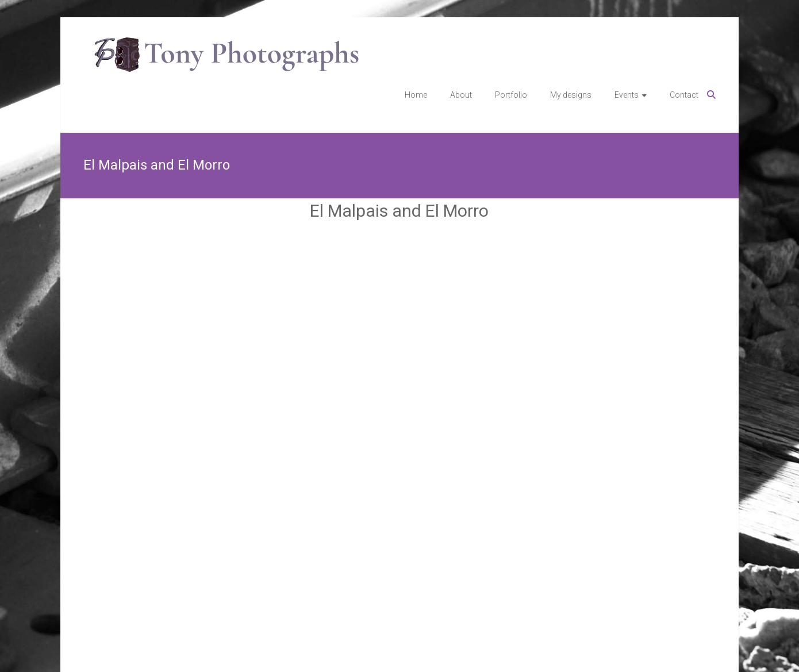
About (461, 95)
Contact (684, 95)
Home (416, 95)
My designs (571, 95)
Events (627, 95)
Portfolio (511, 95)
